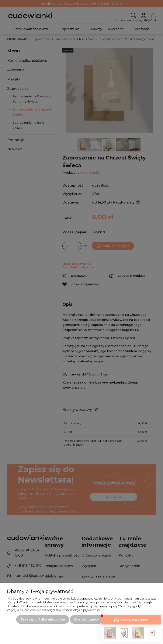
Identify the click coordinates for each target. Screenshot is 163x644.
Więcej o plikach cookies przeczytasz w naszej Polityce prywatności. (54, 610)
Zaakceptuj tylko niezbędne (43, 619)
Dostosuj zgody (87, 619)
